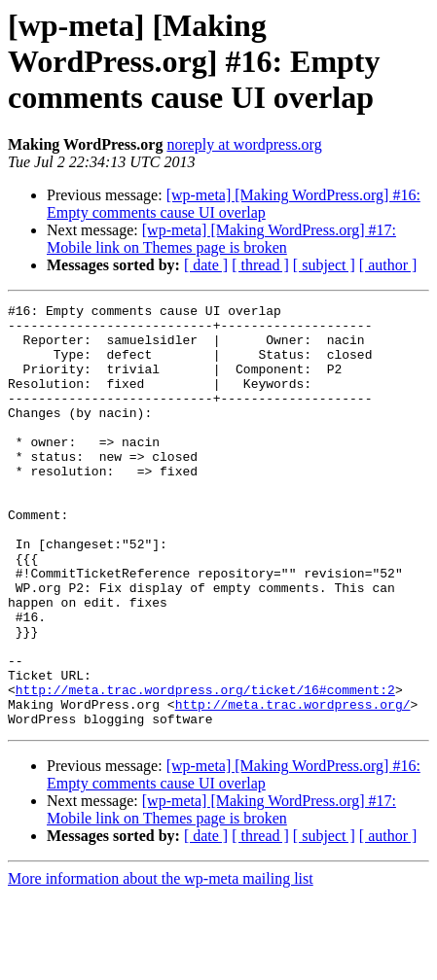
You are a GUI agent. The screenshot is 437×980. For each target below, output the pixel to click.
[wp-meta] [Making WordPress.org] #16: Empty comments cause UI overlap (234, 204)
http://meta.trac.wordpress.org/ (293, 786)
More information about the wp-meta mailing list (161, 963)
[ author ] (388, 265)
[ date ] (206, 265)
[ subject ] (324, 265)
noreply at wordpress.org (244, 144)
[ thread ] (260, 265)
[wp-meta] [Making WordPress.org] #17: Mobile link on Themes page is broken (221, 239)
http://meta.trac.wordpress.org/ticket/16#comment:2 (205, 768)
